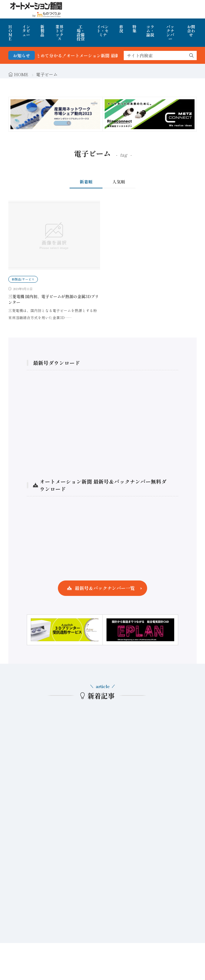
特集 (134, 29)
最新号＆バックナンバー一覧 (105, 588)
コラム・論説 (150, 31)
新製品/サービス (23, 279)
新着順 (86, 182)
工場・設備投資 (81, 33)
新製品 (42, 31)
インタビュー (26, 31)
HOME (10, 33)
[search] (191, 55)
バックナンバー (170, 33)
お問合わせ (191, 31)
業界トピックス (59, 33)
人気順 (119, 182)
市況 (121, 29)
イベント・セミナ (103, 31)
